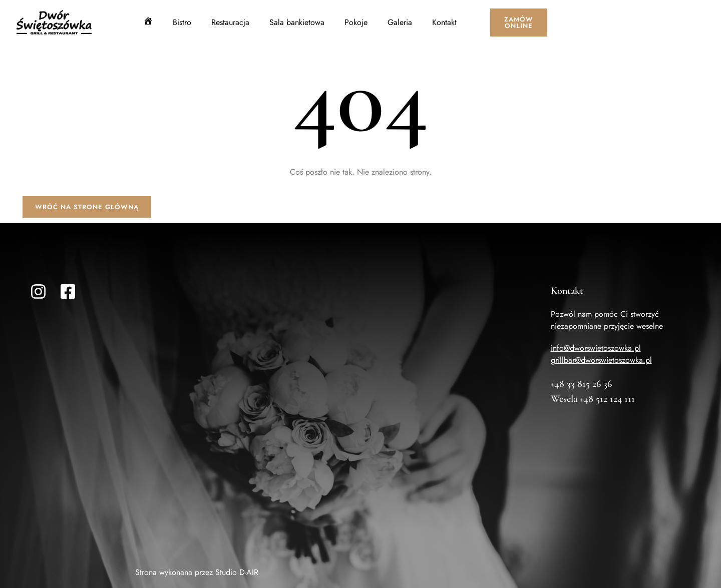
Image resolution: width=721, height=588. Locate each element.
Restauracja (230, 22)
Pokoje (356, 22)
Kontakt (444, 22)
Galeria (400, 22)
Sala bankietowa (297, 22)
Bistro (182, 22)
